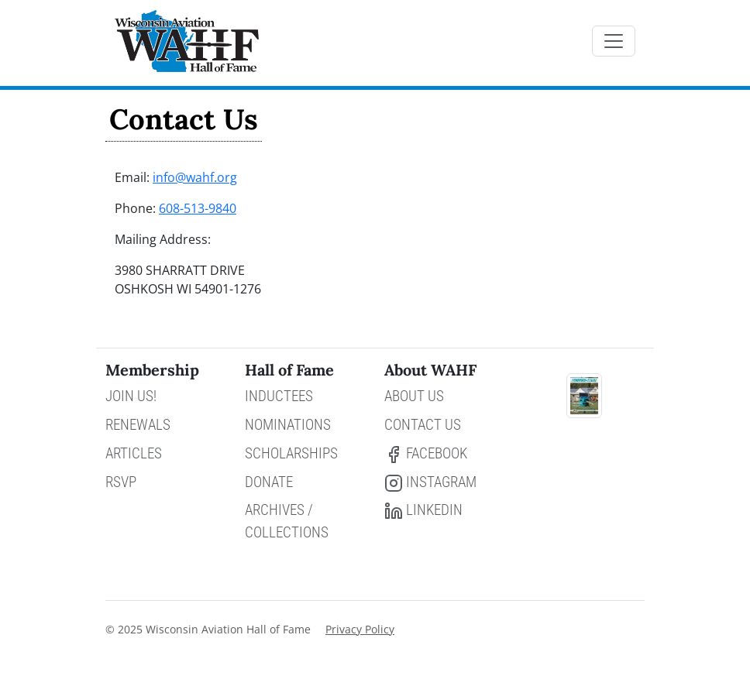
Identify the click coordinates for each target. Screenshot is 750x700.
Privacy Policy (360, 629)
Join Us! (131, 396)
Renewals (138, 425)
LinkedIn (423, 511)
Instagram (430, 483)
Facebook (426, 454)
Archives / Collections (287, 521)
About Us (414, 396)
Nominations (288, 425)
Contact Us (423, 425)
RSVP (121, 482)
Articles (134, 453)
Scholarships (291, 453)
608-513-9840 (198, 208)
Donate (269, 482)
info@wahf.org (195, 177)
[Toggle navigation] (614, 41)
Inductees (279, 396)
